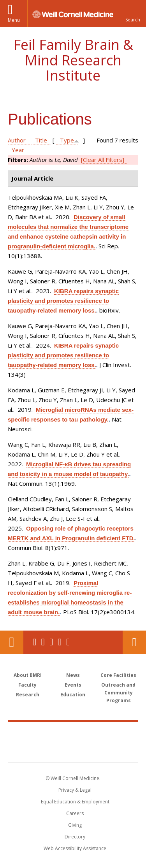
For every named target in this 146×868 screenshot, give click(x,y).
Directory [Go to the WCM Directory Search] (75, 837)
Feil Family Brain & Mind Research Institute (73, 60)
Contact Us (134, 642)
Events (73, 685)
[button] (132, 14)
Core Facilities (118, 675)
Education (73, 695)
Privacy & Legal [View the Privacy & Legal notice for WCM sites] (75, 790)
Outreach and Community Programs (118, 693)
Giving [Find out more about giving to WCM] (75, 825)
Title (41, 140)
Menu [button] (14, 20)
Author (17, 140)
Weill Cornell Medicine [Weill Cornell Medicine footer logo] (73, 734)
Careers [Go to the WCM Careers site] (75, 813)
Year (18, 150)
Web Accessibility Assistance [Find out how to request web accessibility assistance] (75, 848)
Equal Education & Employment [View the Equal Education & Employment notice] (75, 802)
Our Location (12, 642)
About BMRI (28, 675)
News (73, 675)
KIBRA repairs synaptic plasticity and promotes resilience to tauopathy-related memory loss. (63, 301)
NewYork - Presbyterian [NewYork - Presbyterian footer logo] (73, 750)
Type (67, 140)
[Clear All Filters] (103, 160)
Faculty (27, 685)
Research (28, 695)
